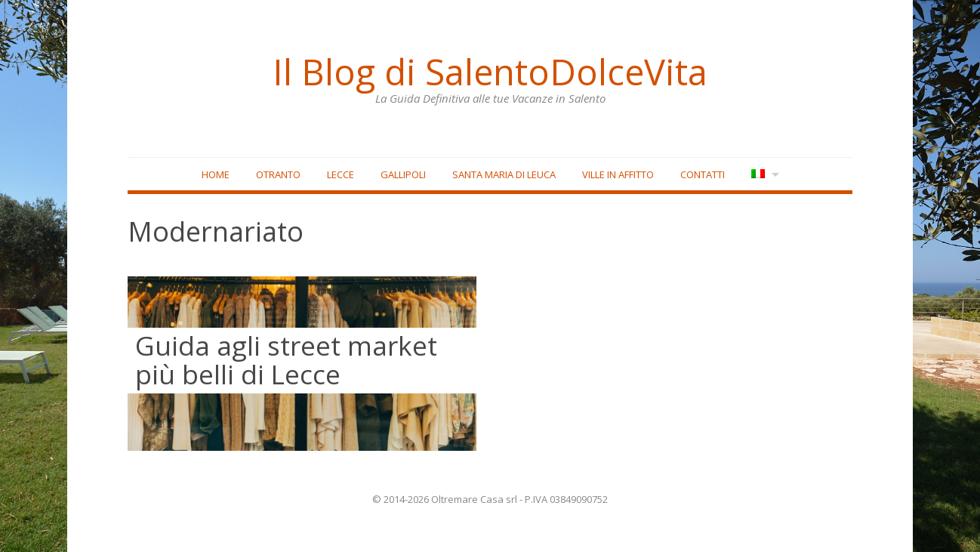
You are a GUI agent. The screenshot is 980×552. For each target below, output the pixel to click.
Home (216, 174)
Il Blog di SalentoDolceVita (490, 72)
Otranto (278, 174)
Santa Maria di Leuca (504, 174)
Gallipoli (403, 174)
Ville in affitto (618, 174)
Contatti (703, 174)
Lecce (341, 174)
